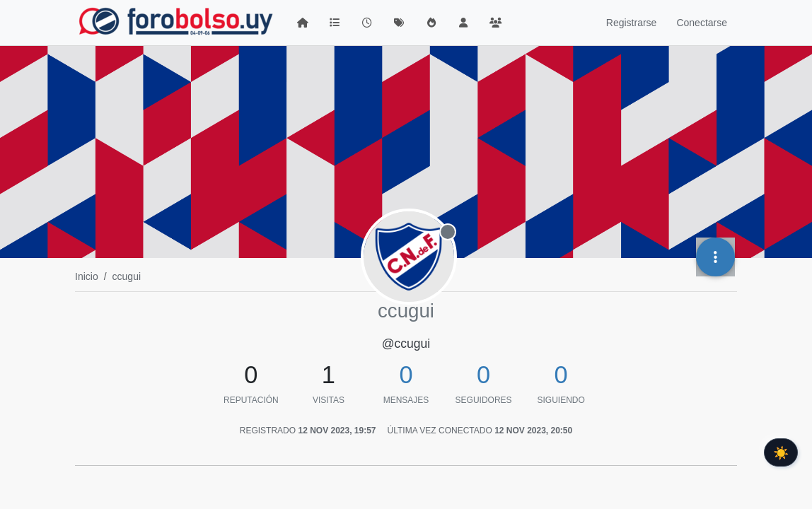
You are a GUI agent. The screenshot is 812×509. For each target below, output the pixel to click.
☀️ (781, 452)
